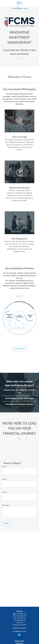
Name (4, 466)
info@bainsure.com (19, 631)
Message (5, 505)
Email (4, 479)
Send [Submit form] (7, 523)
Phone (4, 492)
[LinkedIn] (19, 635)
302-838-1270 (22, 614)
